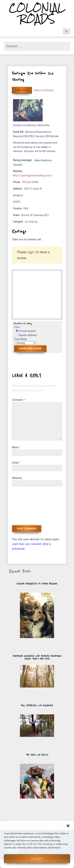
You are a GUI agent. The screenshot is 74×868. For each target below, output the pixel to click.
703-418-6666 (30, 182)
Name (16, 447)
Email (16, 463)
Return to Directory (44, 90)
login (31, 252)
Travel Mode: (21, 339)
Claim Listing (22, 90)
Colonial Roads (37, 13)
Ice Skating (31, 222)
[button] (68, 826)
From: (17, 327)
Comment (19, 400)
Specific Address (26, 335)
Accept (37, 859)
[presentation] (28, 507)
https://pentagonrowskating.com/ (32, 175)
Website (17, 478)
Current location (26, 331)
